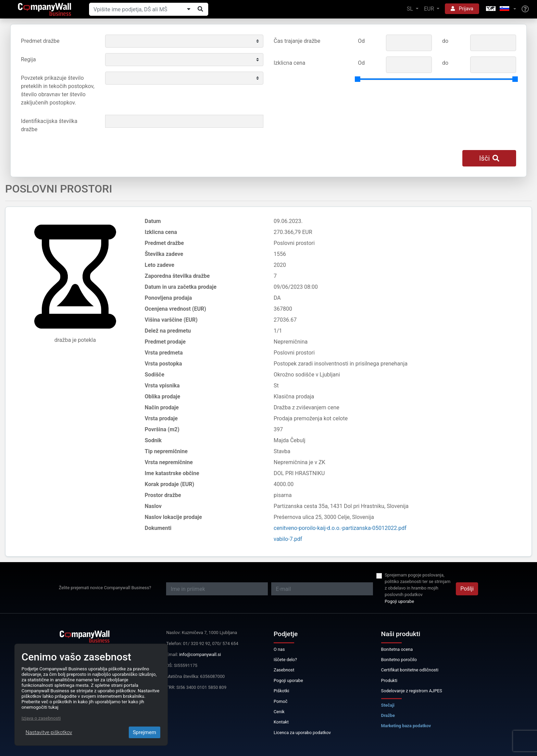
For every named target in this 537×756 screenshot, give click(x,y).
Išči (489, 158)
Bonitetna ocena (397, 649)
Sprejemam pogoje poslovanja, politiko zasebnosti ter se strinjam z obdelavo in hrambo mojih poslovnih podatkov (417, 585)
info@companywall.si (200, 654)
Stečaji (388, 705)
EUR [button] (430, 9)
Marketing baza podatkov (406, 726)
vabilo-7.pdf (288, 539)
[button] (500, 9)
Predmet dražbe (40, 41)
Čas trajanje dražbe (297, 41)
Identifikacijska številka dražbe (49, 125)
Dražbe (388, 715)
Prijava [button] (462, 9)
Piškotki (281, 691)
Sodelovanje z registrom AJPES (412, 691)
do (445, 41)
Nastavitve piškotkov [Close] (49, 732)
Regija (28, 59)
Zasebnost (284, 670)
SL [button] (411, 9)
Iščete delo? (285, 660)
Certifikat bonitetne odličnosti (410, 670)
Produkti (389, 680)
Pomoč (281, 701)
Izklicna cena (289, 63)
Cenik (279, 712)
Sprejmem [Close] (145, 732)
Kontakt (281, 722)
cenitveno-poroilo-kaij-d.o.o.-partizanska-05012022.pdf (340, 528)
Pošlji (467, 589)
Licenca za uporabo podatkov (302, 733)
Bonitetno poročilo (399, 660)
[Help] (525, 9)
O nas (279, 649)
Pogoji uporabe (399, 601)
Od (361, 41)
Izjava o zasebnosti (41, 718)
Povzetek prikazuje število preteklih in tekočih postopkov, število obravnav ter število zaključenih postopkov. (58, 90)
